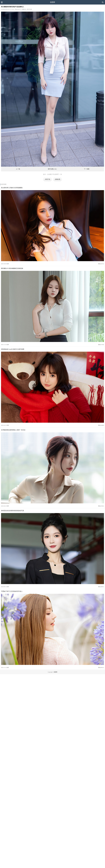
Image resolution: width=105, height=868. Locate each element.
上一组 (18, 169)
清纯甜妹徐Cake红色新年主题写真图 (13, 349)
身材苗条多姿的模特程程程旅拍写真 (13, 511)
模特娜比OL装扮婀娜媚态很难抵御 (12, 268)
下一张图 (87, 169)
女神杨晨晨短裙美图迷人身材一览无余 (13, 430)
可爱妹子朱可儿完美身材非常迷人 (12, 591)
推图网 (52, 2)
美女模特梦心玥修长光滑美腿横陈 (12, 188)
